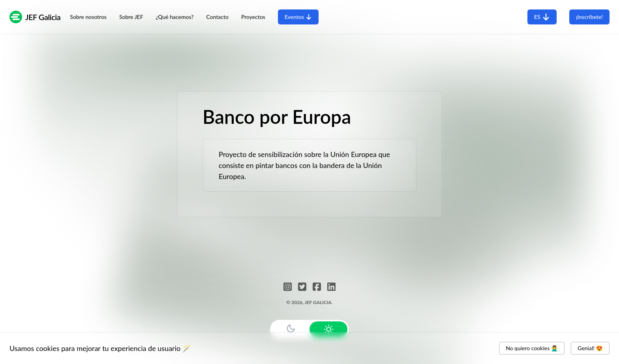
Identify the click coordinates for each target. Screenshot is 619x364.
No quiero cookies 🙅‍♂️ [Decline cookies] (532, 348)
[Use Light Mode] (328, 329)
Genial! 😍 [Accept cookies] (590, 348)
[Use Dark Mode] (291, 329)
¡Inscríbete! (589, 17)
